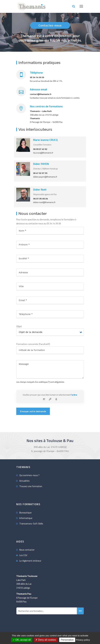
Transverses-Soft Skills (31, 524)
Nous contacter (27, 550)
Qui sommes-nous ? (29, 475)
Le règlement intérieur (30, 561)
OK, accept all (22, 640)
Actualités (24, 481)
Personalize (67, 640)
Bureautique (25, 513)
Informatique (26, 518)
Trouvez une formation (31, 486)
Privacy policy (83, 640)
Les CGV (23, 555)
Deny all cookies (46, 640)
